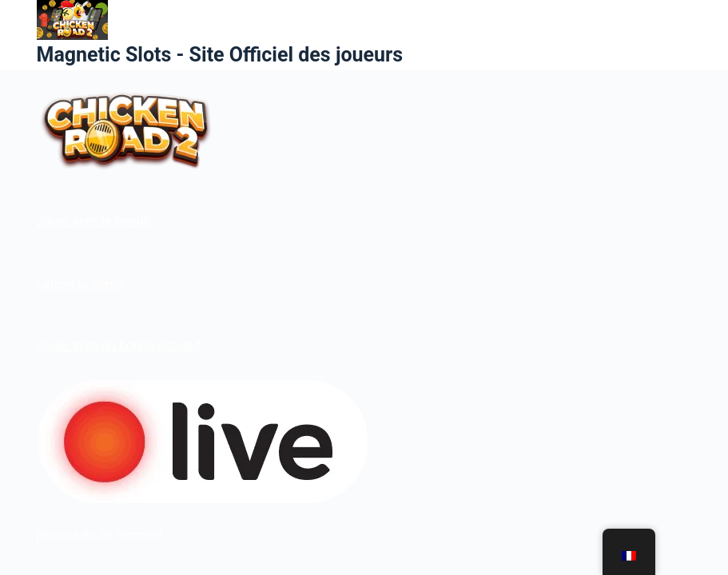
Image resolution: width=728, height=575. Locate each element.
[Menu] (684, 35)
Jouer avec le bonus (93, 221)
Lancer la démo (81, 284)
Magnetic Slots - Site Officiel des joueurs (220, 55)
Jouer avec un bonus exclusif (119, 345)
